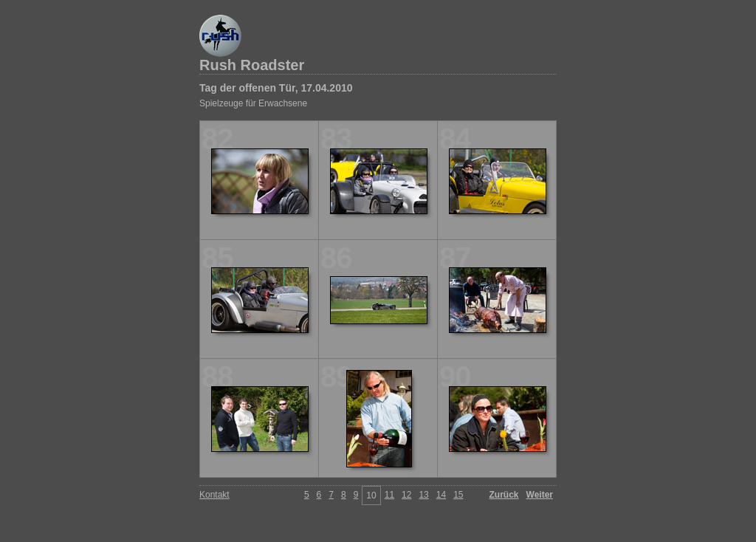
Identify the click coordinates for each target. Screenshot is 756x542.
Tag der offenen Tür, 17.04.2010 (276, 88)
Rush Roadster (252, 65)
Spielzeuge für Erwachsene (253, 103)
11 (389, 495)
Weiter (540, 495)
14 (441, 495)
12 (406, 495)
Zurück (504, 495)
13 (423, 495)
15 (458, 495)
